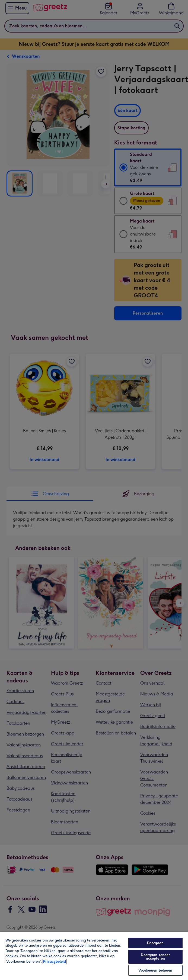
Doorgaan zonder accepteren (155, 957)
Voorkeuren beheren (155, 970)
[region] (94, 956)
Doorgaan (155, 943)
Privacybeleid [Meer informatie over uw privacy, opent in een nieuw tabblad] (55, 961)
